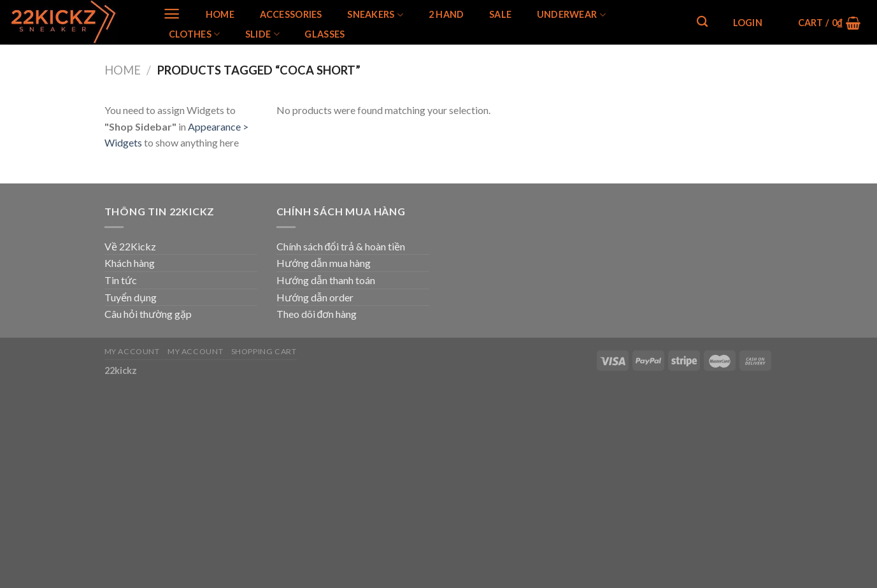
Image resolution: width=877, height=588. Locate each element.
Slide (262, 34)
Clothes (195, 34)
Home (220, 15)
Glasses (324, 34)
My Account (132, 351)
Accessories (291, 15)
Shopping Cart (264, 351)
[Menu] (172, 14)
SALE (500, 15)
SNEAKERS (375, 15)
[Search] (702, 22)
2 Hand (446, 15)
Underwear (571, 15)
